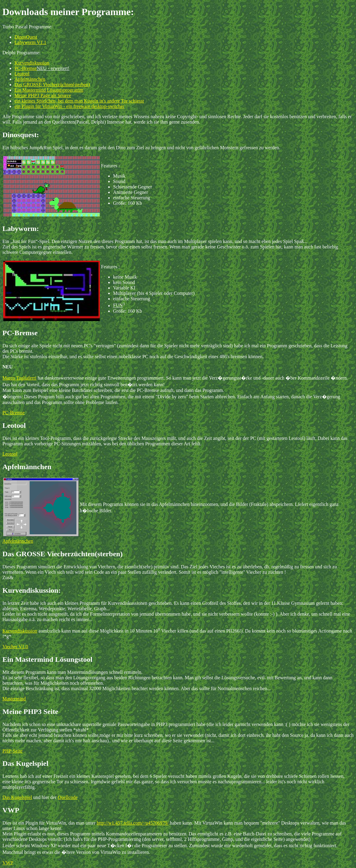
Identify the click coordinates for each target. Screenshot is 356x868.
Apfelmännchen (30, 79)
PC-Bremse (26, 68)
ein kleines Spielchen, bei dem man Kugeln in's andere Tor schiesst (79, 101)
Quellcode (68, 797)
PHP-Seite (13, 751)
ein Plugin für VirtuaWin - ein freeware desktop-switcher (69, 106)
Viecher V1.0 (15, 647)
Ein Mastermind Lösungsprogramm (49, 90)
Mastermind (14, 699)
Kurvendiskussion (32, 63)
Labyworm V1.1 (30, 42)
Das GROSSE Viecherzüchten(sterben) (52, 85)
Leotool (22, 74)
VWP (8, 863)
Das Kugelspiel (17, 797)
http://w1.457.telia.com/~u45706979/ (133, 823)
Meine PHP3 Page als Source (43, 95)
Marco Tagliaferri (19, 378)
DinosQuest (26, 37)
